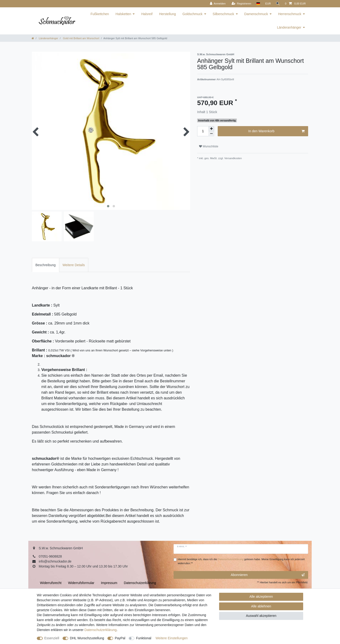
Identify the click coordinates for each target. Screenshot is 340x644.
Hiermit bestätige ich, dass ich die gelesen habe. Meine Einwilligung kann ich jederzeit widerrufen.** (241, 561)
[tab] (46, 265)
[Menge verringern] (211, 134)
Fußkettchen (100, 14)
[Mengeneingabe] (203, 131)
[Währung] (268, 4)
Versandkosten (233, 158)
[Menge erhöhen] (211, 129)
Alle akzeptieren (261, 597)
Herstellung (168, 14)
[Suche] (278, 4)
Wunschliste (209, 146)
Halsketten (123, 14)
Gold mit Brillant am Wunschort (81, 38)
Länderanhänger (289, 27)
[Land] (257, 4)
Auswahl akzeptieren (261, 616)
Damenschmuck (256, 14)
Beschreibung (46, 265)
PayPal (120, 638)
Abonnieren (268, 575)
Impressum (109, 583)
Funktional (144, 638)
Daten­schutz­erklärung (101, 630)
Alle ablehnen (261, 606)
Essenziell (52, 638)
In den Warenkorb (276, 131)
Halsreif (147, 14)
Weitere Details (74, 265)
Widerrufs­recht (51, 583)
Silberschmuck (223, 14)
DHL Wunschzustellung (87, 638)
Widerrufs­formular (81, 583)
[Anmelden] (217, 4)
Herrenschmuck (290, 14)
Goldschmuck (193, 14)
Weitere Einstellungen (172, 638)
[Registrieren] (241, 4)
